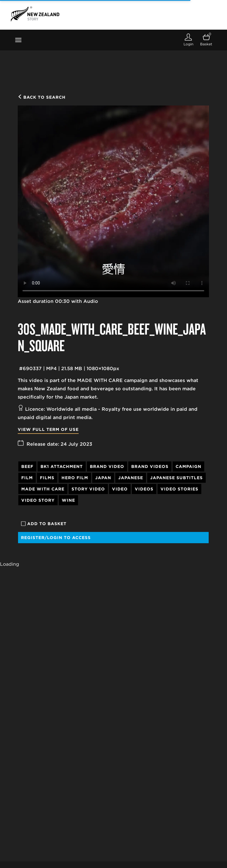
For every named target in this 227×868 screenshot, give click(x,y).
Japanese (131, 478)
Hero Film (75, 478)
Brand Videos (150, 466)
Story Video (88, 489)
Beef (27, 466)
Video (120, 489)
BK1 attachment (62, 466)
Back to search (42, 97)
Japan (103, 478)
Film (27, 478)
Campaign (188, 466)
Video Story (38, 500)
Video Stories (179, 489)
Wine (68, 500)
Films (47, 478)
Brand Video (107, 466)
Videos (144, 489)
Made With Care (43, 489)
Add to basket (44, 524)
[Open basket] (206, 40)
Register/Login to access (56, 538)
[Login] (188, 40)
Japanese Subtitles (176, 478)
